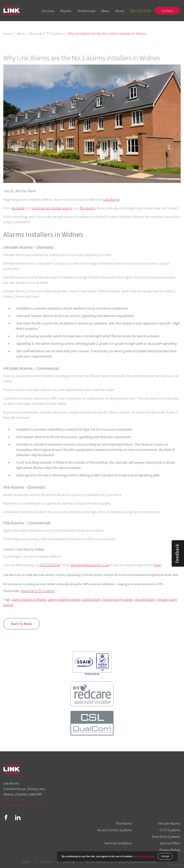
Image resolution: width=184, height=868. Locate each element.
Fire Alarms (124, 823)
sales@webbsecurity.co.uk (90, 565)
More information (144, 856)
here (157, 565)
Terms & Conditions (118, 843)
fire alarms (88, 208)
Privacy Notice (170, 850)
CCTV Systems (170, 830)
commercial (41, 208)
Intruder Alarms (169, 823)
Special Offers (170, 843)
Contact (167, 11)
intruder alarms (61, 208)
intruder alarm (145, 599)
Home (8, 33)
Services (48, 11)
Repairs (66, 11)
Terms (25, 862)
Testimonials (86, 11)
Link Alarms (111, 199)
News (105, 11)
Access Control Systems (115, 830)
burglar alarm (92, 599)
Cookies (46, 862)
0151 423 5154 (140, 11)
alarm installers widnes (64, 599)
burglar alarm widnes (118, 599)
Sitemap (69, 862)
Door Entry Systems (166, 837)
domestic (18, 208)
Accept (165, 856)
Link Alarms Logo (12, 11)
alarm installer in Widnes (29, 599)
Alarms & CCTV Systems (46, 33)
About (120, 11)
